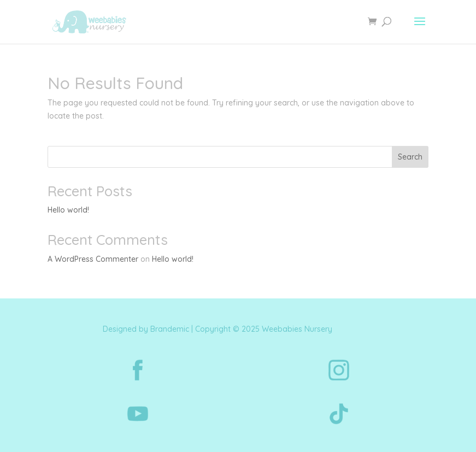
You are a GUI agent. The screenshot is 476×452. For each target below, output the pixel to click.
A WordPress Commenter (93, 259)
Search (410, 157)
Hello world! (68, 210)
